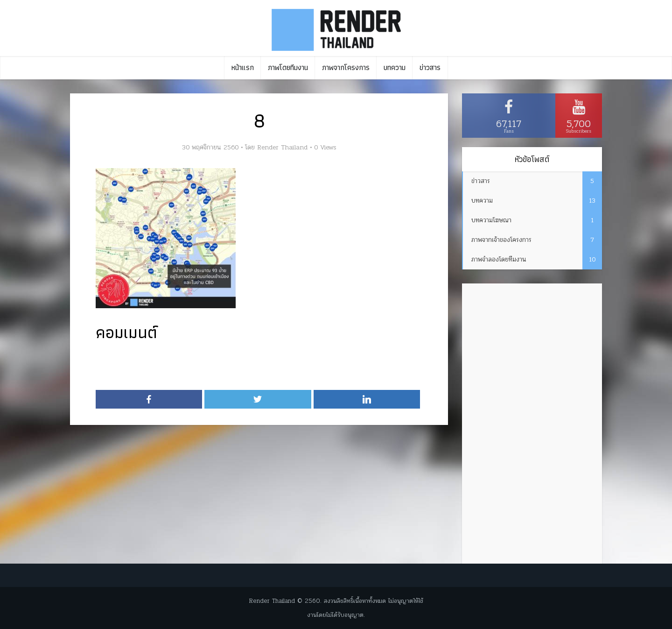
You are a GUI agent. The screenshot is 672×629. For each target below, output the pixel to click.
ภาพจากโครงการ (346, 67)
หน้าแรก (243, 67)
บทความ (395, 67)
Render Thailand (282, 148)
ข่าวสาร (430, 67)
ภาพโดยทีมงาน (288, 67)
